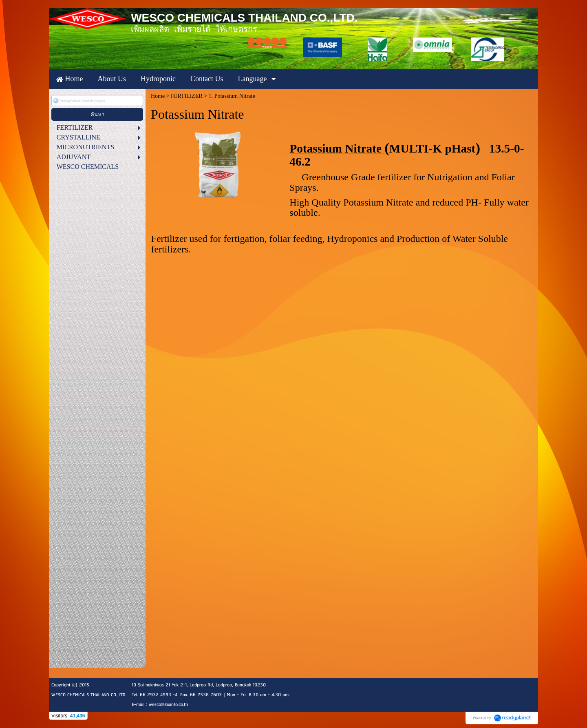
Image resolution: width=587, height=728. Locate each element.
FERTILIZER (187, 96)
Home (158, 96)
